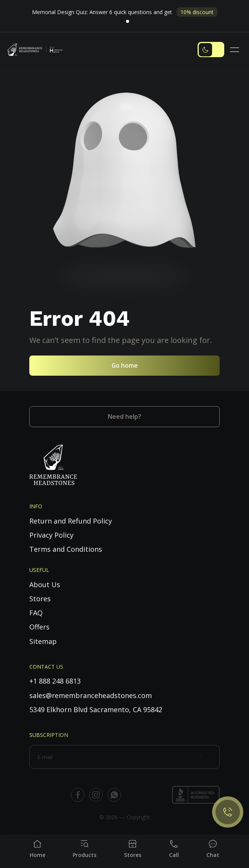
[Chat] (213, 849)
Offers (39, 627)
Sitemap (43, 641)
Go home (125, 365)
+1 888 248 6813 (55, 681)
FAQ (36, 613)
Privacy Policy (51, 535)
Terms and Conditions (66, 549)
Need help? (124, 416)
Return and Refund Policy (71, 521)
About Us (45, 585)
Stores (40, 599)
